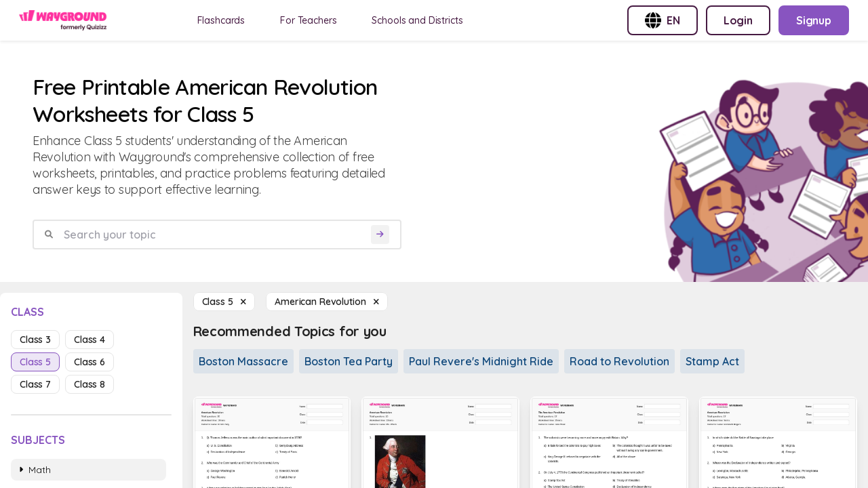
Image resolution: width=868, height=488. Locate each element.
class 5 (35, 362)
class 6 (90, 362)
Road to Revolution (619, 361)
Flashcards (221, 20)
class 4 (90, 340)
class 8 (90, 384)
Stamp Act (712, 361)
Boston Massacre (243, 361)
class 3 (35, 340)
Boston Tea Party (349, 361)
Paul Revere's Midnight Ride (481, 361)
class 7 (35, 384)
